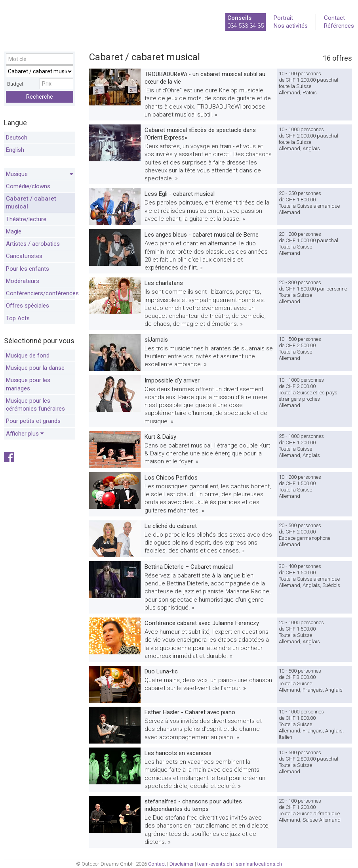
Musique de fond (28, 356)
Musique (40, 174)
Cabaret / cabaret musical (31, 203)
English (15, 150)
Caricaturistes (24, 256)
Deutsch (17, 138)
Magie (14, 231)
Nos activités (291, 26)
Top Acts (18, 318)
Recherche (40, 97)
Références (339, 26)
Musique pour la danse (35, 368)
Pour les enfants (28, 269)
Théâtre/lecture (26, 219)
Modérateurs (23, 281)
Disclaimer (182, 864)
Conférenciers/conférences (41, 293)
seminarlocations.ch (259, 864)
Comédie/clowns (28, 186)
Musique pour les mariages (28, 384)
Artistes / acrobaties (33, 244)
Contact (334, 18)
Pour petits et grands (33, 421)
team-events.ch (215, 864)
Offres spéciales (28, 306)
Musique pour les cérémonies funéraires (35, 405)
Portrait (283, 18)
